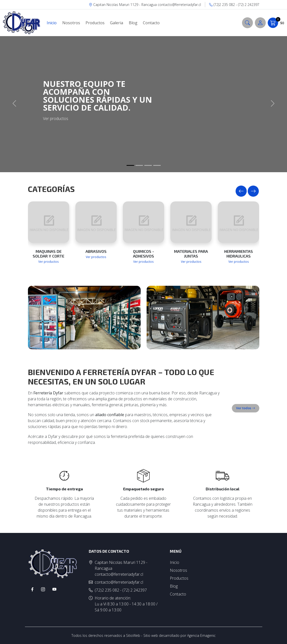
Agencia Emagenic (201, 635)
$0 (276, 23)
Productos (95, 23)
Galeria (117, 23)
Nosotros (71, 23)
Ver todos (246, 408)
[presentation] (241, 191)
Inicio (52, 23)
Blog (133, 23)
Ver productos (48, 262)
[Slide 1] (130, 165)
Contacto (151, 23)
